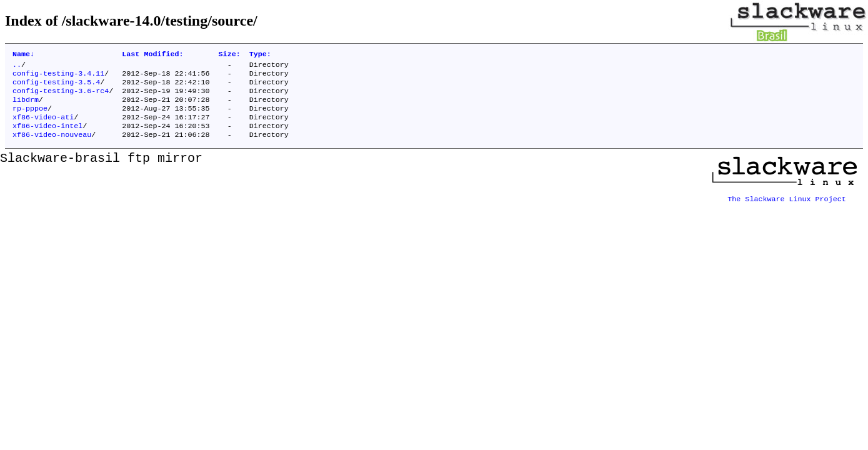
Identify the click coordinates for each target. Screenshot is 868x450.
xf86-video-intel (47, 137)
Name (23, 55)
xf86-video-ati (43, 127)
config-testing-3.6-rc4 (61, 97)
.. (17, 67)
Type (260, 55)
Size (230, 55)
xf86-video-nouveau (52, 147)
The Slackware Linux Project (787, 207)
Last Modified (152, 55)
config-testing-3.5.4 (56, 87)
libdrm (26, 107)
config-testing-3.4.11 (58, 77)
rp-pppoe (30, 117)
